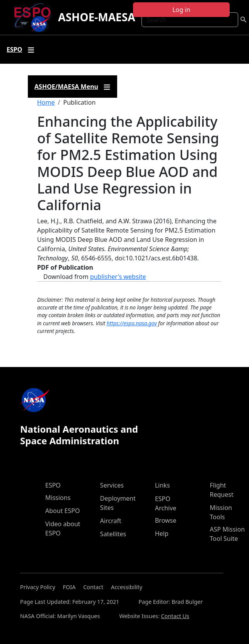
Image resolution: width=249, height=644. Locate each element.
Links (163, 485)
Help (162, 534)
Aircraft (111, 521)
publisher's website (118, 277)
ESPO (53, 485)
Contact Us (175, 616)
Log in (181, 10)
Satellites (113, 534)
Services (112, 485)
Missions (58, 498)
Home (46, 102)
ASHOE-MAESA (96, 17)
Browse (166, 520)
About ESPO (62, 511)
